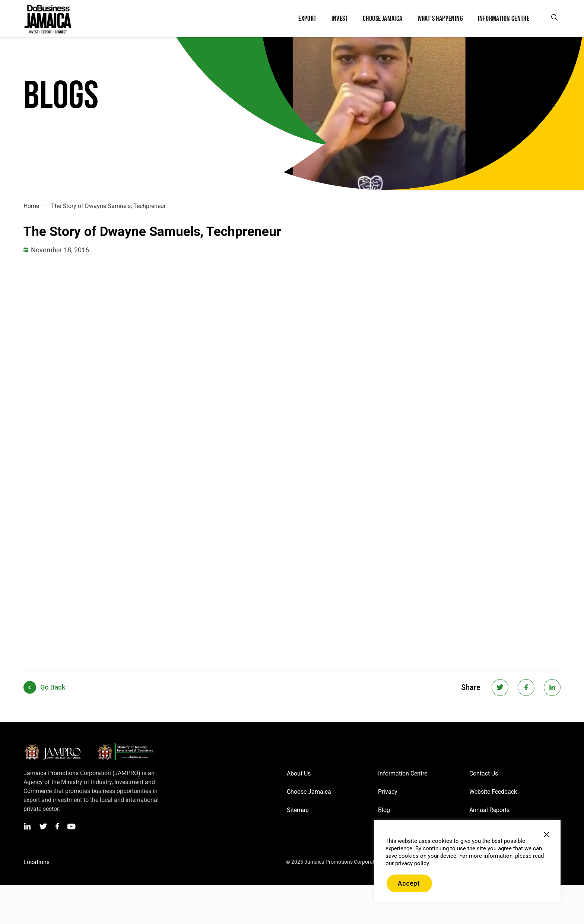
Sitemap (298, 810)
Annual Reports (489, 810)
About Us (299, 773)
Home (31, 206)
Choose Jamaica (309, 792)
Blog (384, 810)
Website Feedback (493, 792)
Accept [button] (409, 883)
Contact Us (484, 773)
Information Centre (403, 773)
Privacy (388, 792)
